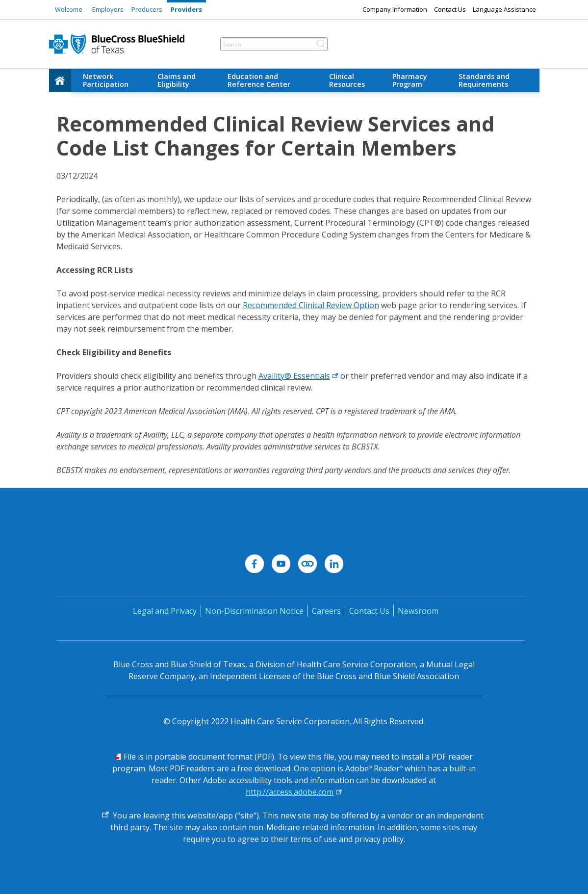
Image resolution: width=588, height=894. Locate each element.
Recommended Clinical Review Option (311, 305)
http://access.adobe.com (290, 792)
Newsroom (418, 611)
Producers (147, 9)
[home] (60, 80)
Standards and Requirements (484, 80)
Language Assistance (504, 9)
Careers (326, 611)
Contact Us (450, 9)
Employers (108, 9)
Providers (186, 9)
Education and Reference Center (259, 80)
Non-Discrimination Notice (254, 611)
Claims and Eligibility (177, 80)
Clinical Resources (347, 80)
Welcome (69, 9)
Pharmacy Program (410, 80)
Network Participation (106, 80)
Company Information (395, 9)
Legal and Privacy (165, 611)
